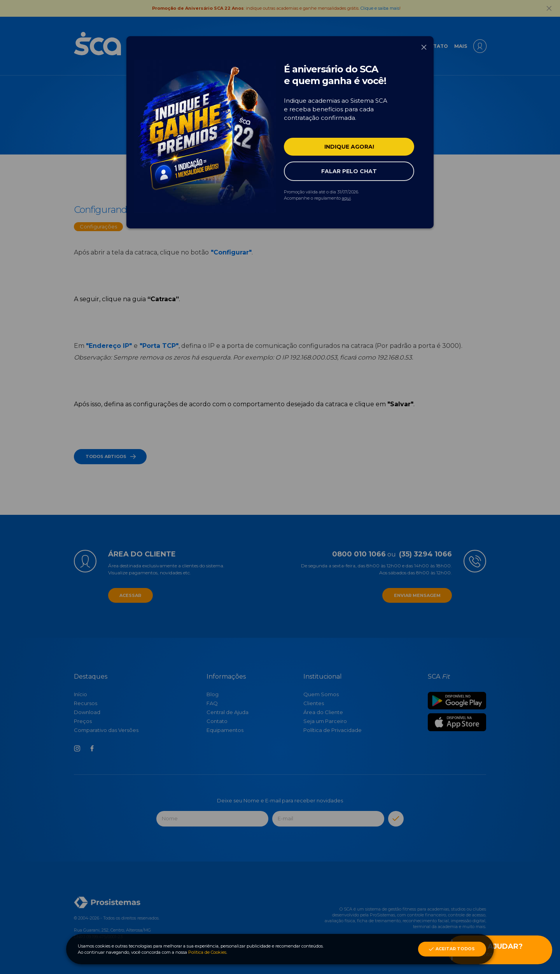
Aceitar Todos (451, 949)
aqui (346, 198)
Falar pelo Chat (349, 171)
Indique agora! (349, 147)
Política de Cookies (207, 952)
